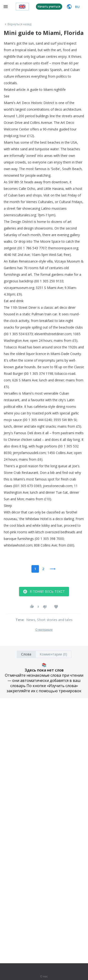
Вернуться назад (18, 24)
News (31, 620)
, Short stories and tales (54, 620)
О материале (44, 630)
